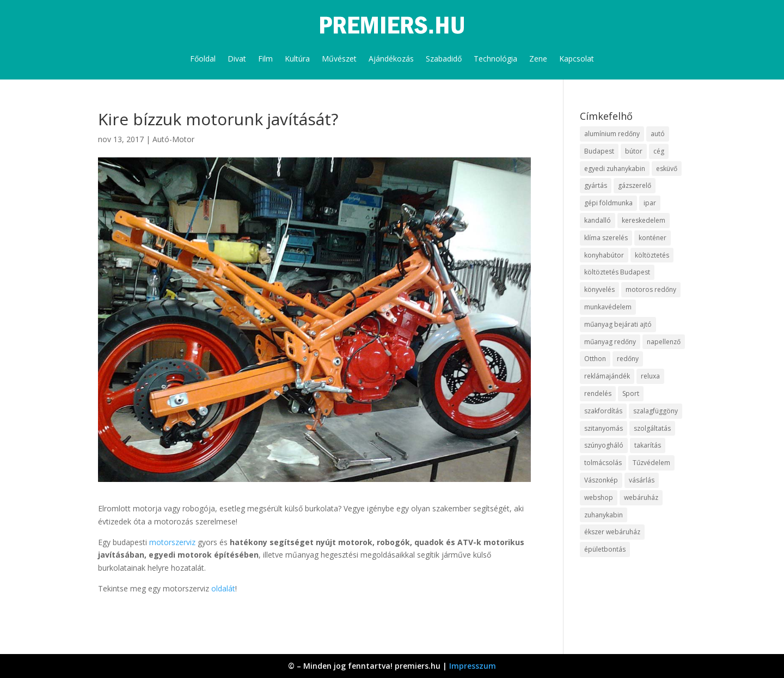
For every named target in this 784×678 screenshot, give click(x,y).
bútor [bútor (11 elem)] (634, 151)
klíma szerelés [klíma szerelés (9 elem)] (606, 238)
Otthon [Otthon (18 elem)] (595, 359)
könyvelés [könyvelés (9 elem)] (599, 289)
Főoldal (203, 59)
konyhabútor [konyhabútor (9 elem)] (604, 255)
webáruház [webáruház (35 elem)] (641, 497)
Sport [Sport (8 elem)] (631, 393)
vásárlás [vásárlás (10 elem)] (642, 480)
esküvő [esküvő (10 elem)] (667, 169)
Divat (237, 59)
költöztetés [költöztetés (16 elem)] (652, 255)
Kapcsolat (577, 59)
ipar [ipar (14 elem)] (650, 203)
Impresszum (473, 666)
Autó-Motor (173, 139)
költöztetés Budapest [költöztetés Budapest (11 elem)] (617, 272)
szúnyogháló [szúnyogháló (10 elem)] (604, 445)
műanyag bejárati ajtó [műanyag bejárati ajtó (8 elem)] (618, 324)
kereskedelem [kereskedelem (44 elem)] (644, 220)
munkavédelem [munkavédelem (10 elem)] (608, 307)
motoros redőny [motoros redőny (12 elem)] (651, 289)
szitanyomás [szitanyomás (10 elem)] (604, 428)
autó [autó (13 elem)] (658, 134)
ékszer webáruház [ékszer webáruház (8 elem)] (612, 532)
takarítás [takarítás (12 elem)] (648, 445)
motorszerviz (173, 542)
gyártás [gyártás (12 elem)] (596, 185)
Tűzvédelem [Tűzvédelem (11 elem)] (651, 463)
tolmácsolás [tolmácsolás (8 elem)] (603, 463)
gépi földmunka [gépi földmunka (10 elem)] (608, 203)
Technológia (495, 59)
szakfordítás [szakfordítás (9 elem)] (603, 411)
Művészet (339, 59)
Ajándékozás (391, 59)
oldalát (223, 588)
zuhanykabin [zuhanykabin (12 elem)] (604, 515)
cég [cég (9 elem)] (659, 151)
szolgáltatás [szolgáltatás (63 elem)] (652, 428)
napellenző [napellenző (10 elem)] (664, 342)
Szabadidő (444, 59)
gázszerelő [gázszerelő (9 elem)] (635, 185)
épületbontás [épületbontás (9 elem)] (605, 549)
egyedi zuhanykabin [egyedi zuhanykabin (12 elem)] (615, 169)
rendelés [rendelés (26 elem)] (598, 393)
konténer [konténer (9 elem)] (653, 238)
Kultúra (297, 59)
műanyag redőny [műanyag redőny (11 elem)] (610, 342)
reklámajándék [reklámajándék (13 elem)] (607, 376)
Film (265, 59)
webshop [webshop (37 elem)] (599, 497)
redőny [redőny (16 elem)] (628, 359)
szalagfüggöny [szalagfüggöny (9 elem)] (656, 411)
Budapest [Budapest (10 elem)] (599, 151)
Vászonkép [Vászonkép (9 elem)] (601, 480)
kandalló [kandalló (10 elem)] (598, 220)
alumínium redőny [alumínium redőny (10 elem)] (612, 134)
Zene (538, 59)
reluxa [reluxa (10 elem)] (650, 376)
